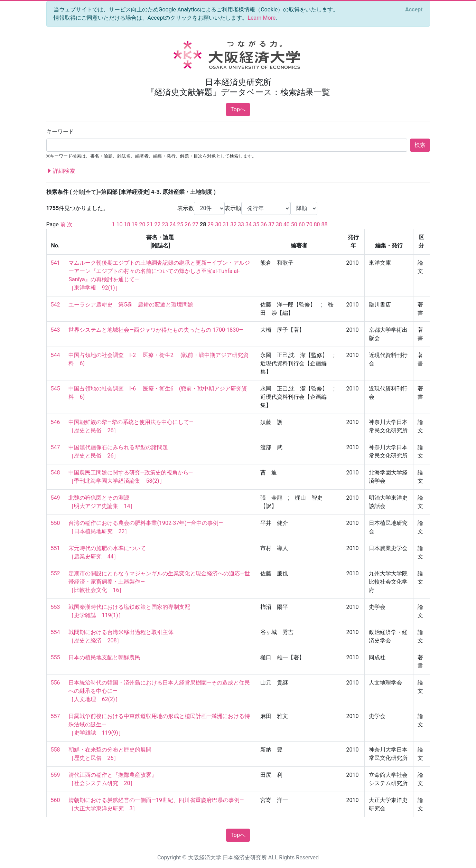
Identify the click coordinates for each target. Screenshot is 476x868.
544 (55, 355)
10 (119, 224)
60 (302, 224)
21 (150, 224)
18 (127, 224)
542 (55, 305)
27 (195, 224)
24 (172, 224)
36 (264, 224)
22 (157, 224)
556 (55, 683)
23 (165, 224)
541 (55, 263)
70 (309, 224)
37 (271, 224)
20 (142, 224)
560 (55, 800)
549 (55, 498)
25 (180, 224)
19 (134, 224)
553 (55, 607)
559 (55, 775)
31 (226, 224)
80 (317, 224)
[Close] (414, 10)
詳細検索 (61, 171)
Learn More (262, 18)
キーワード (60, 131)
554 (55, 632)
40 (287, 224)
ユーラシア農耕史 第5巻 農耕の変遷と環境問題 (131, 305)
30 (218, 224)
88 (325, 224)
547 (55, 447)
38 (279, 224)
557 (55, 716)
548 (55, 473)
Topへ (238, 109)
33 (241, 224)
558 (55, 750)
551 (55, 548)
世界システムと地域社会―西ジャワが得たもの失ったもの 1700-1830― (156, 330)
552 (55, 573)
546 (55, 422)
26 (188, 224)
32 (233, 224)
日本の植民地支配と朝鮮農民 (104, 657)
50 (294, 224)
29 (211, 224)
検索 (420, 145)
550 (55, 523)
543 (55, 330)
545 (55, 389)
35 (256, 224)
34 (249, 224)
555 (55, 657)
